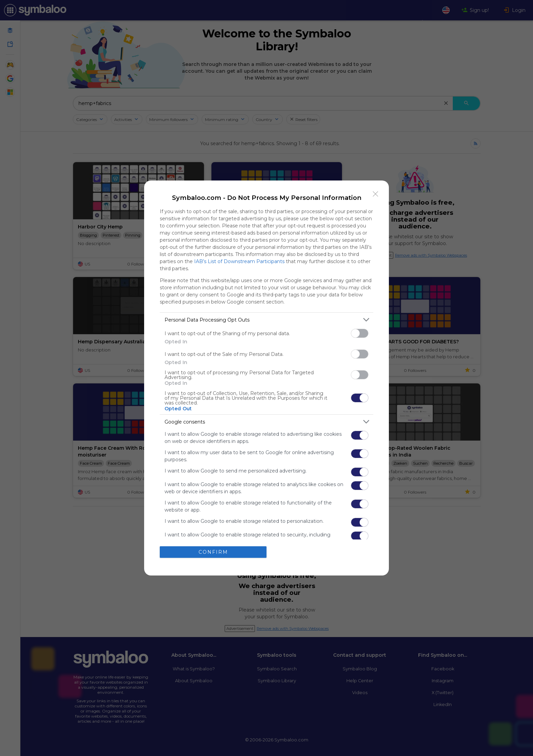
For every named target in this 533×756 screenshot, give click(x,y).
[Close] (376, 194)
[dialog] (266, 378)
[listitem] (266, 320)
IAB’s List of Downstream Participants (239, 261)
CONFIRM (213, 552)
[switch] (360, 333)
